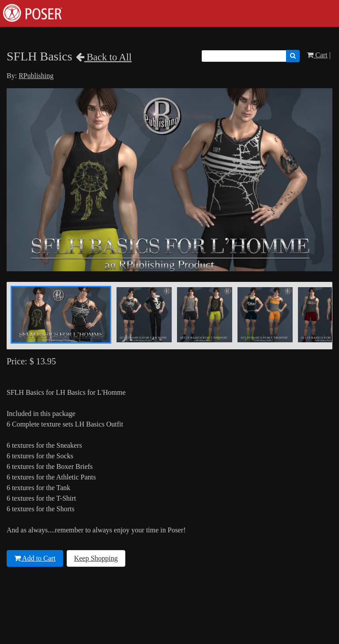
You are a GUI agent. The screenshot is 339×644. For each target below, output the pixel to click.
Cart (317, 55)
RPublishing (36, 76)
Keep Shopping (96, 558)
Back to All (104, 57)
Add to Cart (35, 558)
